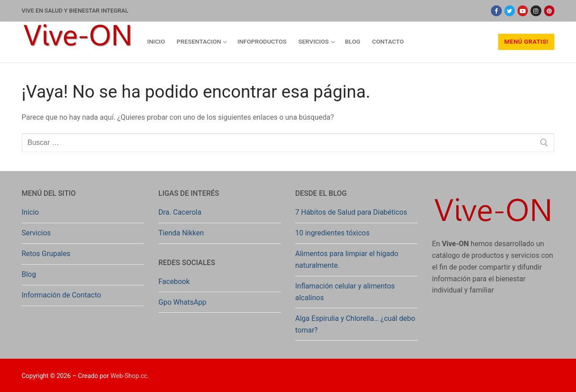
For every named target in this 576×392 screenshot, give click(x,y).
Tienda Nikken (181, 233)
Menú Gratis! (526, 41)
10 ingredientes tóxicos (332, 233)
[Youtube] (523, 11)
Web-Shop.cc (129, 376)
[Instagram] (536, 11)
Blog (29, 274)
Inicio (30, 212)
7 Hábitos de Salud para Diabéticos (351, 212)
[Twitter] (510, 11)
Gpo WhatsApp (182, 302)
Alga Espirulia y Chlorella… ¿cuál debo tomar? (355, 324)
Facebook (174, 282)
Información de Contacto (61, 295)
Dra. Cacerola (180, 212)
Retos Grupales (46, 254)
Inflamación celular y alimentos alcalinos (345, 292)
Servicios (36, 233)
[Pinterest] (549, 11)
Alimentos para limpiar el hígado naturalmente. (347, 259)
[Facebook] (496, 11)
